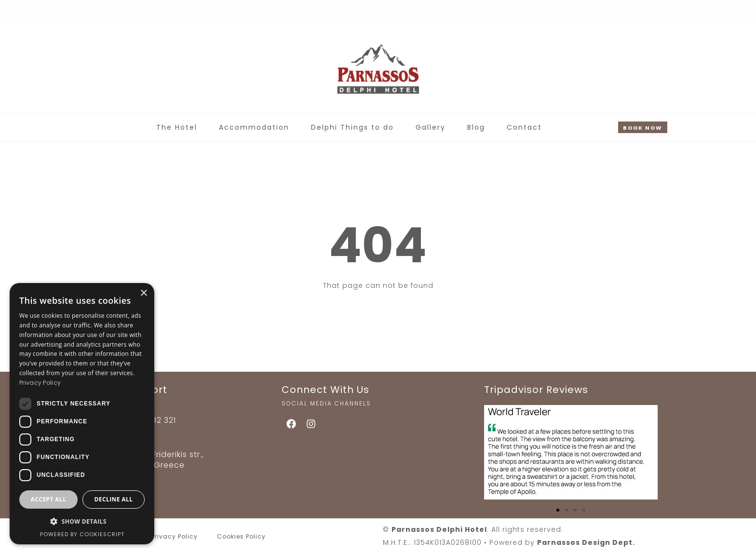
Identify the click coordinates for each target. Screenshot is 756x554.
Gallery (431, 127)
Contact (524, 127)
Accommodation (254, 127)
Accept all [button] (49, 499)
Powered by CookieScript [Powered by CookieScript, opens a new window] (82, 534)
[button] (558, 510)
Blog (476, 127)
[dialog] (82, 414)
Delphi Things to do (352, 127)
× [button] (143, 293)
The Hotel (177, 127)
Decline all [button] (114, 499)
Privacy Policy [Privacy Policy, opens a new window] (40, 383)
